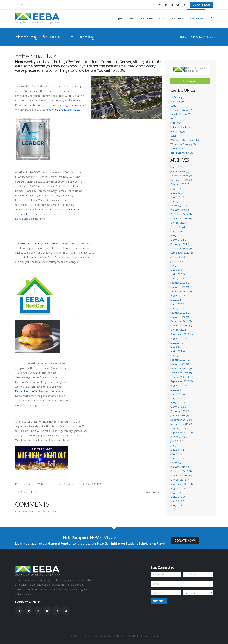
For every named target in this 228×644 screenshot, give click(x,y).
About (132, 19)
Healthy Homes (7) (180, 114)
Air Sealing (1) (178, 97)
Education (147, 19)
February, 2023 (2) (180, 283)
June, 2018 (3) (178, 497)
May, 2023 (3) (178, 270)
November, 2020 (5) (181, 373)
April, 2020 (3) (178, 403)
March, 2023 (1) (179, 278)
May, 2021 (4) (178, 347)
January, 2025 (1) (180, 210)
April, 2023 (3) (178, 274)
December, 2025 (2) (181, 176)
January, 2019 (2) (180, 467)
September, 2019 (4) (182, 433)
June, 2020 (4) (178, 394)
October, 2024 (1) (180, 223)
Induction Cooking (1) (182, 127)
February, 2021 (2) (180, 360)
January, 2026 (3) (180, 171)
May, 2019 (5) (178, 450)
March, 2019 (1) (179, 458)
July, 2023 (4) (177, 261)
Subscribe (190, 81)
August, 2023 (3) (179, 257)
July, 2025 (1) (177, 188)
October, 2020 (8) (180, 377)
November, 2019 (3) (181, 424)
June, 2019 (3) (178, 445)
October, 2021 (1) (180, 330)
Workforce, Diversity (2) (183, 144)
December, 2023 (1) (181, 248)
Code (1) (175, 106)
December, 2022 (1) (181, 291)
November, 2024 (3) (181, 218)
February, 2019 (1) (180, 463)
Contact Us (23, 5)
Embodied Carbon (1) (182, 110)
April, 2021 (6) (178, 351)
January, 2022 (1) (180, 317)
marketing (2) (178, 131)
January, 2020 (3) (180, 415)
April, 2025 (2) (178, 197)
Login (155, 636)
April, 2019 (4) (178, 454)
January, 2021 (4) (180, 364)
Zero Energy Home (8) (182, 153)
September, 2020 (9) (182, 381)
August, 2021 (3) (179, 338)
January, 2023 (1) (180, 287)
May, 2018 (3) (178, 501)
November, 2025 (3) (181, 180)
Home (183, 37)
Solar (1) (175, 136)
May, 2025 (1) (178, 193)
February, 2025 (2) (180, 206)
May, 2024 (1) (178, 231)
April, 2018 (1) (178, 505)
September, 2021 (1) (182, 334)
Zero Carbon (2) (179, 148)
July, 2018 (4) (177, 493)
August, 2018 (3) (179, 488)
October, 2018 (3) (180, 480)
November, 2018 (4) (181, 475)
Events (163, 19)
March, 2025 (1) (179, 201)
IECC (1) (174, 118)
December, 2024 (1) (181, 214)
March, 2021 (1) (179, 355)
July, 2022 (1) (177, 300)
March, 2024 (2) (179, 240)
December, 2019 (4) (181, 420)
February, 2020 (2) (180, 411)
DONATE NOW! (185, 540)
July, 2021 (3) (177, 343)
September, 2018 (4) (182, 484)
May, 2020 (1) (178, 398)
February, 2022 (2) (180, 313)
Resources (178, 19)
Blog (210, 37)
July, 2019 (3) (177, 441)
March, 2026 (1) (179, 167)
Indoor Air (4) (177, 123)
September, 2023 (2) (182, 253)
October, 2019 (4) (180, 428)
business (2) (177, 101)
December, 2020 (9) (181, 368)
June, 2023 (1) (178, 266)
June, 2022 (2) (178, 304)
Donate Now (202, 5)
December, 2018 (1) (181, 471)
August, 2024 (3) (179, 227)
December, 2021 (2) (181, 321)
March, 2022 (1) (179, 308)
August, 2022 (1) (179, 296)
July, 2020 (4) (177, 390)
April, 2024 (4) (178, 236)
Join (121, 19)
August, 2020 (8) (179, 385)
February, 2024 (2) (180, 244)
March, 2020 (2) (179, 407)
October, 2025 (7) (180, 184)
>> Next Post (152, 492)
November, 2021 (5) (181, 325)
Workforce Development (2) (185, 140)
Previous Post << (27, 492)
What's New (196, 19)
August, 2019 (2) (179, 437)
